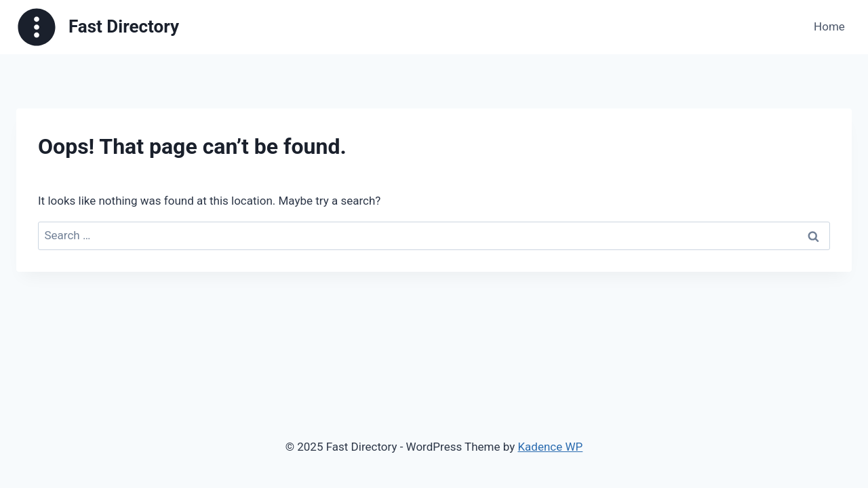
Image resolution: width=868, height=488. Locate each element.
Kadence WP (550, 447)
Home (829, 26)
